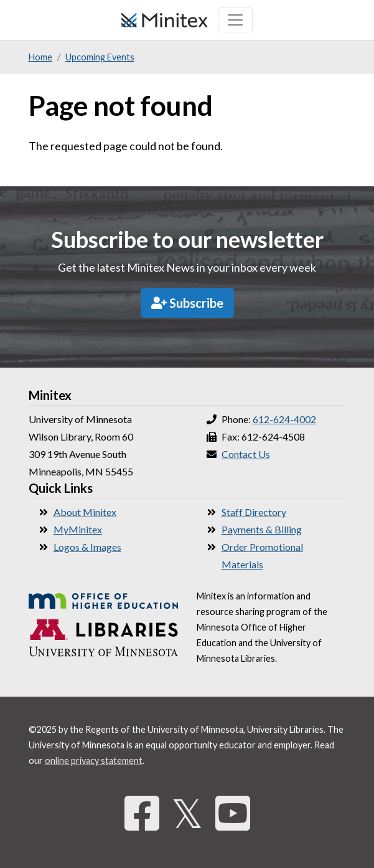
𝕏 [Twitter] (187, 813)
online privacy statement (94, 761)
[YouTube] (233, 813)
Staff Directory (254, 512)
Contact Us (246, 454)
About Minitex (85, 512)
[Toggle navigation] (235, 20)
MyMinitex (78, 529)
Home (40, 57)
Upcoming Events (100, 57)
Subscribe (187, 303)
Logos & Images (87, 547)
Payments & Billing (262, 529)
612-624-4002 (284, 419)
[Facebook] (142, 813)
